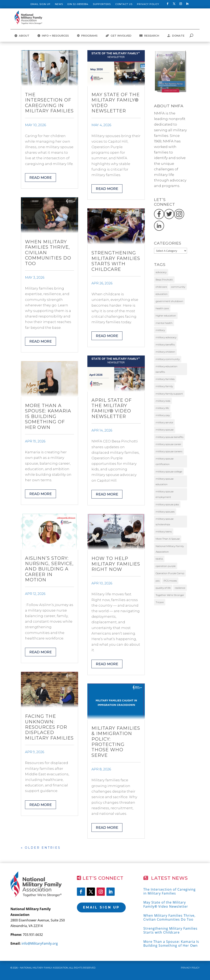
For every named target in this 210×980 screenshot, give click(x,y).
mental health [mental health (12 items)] (164, 323)
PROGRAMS (87, 36)
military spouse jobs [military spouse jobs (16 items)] (167, 504)
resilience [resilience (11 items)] (180, 588)
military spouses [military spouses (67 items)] (165, 512)
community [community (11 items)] (178, 287)
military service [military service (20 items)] (164, 422)
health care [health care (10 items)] (162, 308)
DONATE (176, 36)
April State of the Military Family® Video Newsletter (112, 408)
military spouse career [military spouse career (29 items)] (168, 444)
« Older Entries (41, 848)
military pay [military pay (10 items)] (163, 415)
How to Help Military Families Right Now (116, 564)
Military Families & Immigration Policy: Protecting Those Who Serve (116, 742)
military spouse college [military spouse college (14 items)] (169, 472)
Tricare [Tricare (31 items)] (160, 602)
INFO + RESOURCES (53, 36)
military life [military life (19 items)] (162, 408)
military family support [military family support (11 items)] (169, 394)
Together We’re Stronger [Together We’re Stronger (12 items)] (170, 595)
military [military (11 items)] (160, 330)
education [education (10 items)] (162, 294)
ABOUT (22, 36)
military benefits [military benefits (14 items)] (165, 345)
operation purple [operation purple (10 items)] (166, 566)
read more (41, 178)
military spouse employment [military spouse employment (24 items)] (165, 494)
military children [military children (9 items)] (165, 352)
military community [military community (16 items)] (168, 359)
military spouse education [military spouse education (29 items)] (165, 481)
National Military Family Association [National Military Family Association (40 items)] (170, 549)
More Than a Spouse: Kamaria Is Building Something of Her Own (48, 416)
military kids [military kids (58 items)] (163, 401)
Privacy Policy (148, 4)
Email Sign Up (41, 4)
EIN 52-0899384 (78, 4)
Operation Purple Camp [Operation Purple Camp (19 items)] (170, 573)
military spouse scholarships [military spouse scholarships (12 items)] (165, 522)
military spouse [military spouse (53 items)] (165, 430)
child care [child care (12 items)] (161, 287)
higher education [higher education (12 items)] (166, 316)
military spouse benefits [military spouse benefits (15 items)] (169, 437)
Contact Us (124, 4)
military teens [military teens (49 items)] (164, 532)
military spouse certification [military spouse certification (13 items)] (165, 461)
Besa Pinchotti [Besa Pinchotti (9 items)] (164, 280)
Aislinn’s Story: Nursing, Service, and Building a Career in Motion (49, 569)
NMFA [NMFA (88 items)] (159, 559)
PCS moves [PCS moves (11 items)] (170, 581)
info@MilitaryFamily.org (40, 943)
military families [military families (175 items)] (165, 379)
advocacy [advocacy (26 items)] (161, 272)
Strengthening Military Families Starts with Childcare (116, 261)
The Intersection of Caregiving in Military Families (49, 103)
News (59, 4)
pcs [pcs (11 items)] (158, 581)
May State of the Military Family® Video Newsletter (116, 103)
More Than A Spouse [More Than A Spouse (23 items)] (168, 539)
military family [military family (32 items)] (164, 386)
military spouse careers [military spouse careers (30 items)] (169, 451)
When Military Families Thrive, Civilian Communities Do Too (169, 917)
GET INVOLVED (119, 36)
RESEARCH (149, 36)
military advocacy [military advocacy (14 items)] (166, 337)
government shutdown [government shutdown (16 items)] (169, 301)
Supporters (102, 4)
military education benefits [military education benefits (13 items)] (167, 369)
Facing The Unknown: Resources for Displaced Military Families (49, 727)
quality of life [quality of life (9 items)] (163, 588)
